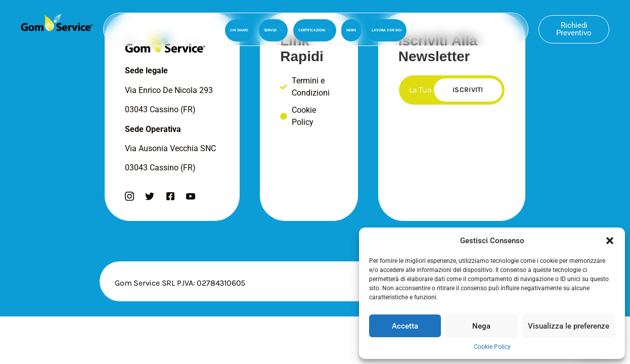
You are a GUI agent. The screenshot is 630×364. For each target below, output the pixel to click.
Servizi (274, 29)
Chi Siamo (240, 29)
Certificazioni (315, 29)
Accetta (405, 326)
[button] (610, 241)
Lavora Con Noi (386, 29)
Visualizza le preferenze (569, 326)
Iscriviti (468, 90)
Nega (481, 326)
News (351, 29)
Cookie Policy (492, 347)
